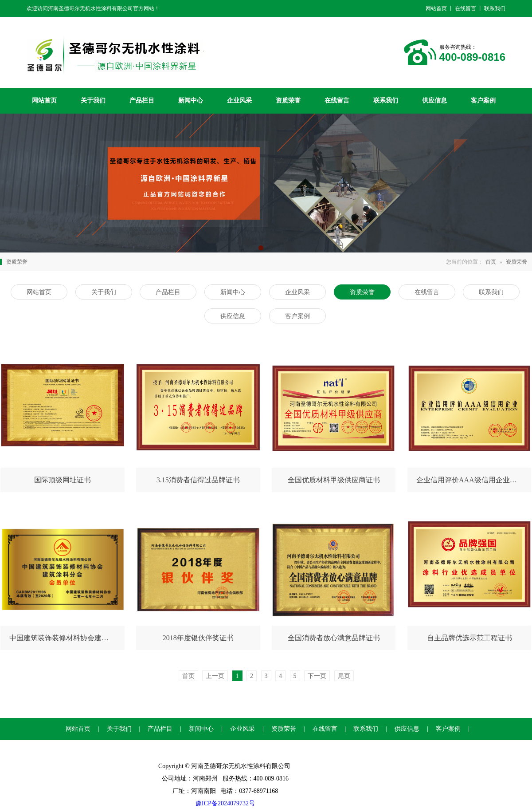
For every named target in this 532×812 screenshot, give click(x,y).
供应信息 (434, 101)
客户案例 (483, 101)
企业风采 (239, 101)
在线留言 (337, 101)
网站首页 (44, 101)
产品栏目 (142, 101)
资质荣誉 (288, 101)
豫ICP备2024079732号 (225, 803)
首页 (491, 262)
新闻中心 (191, 101)
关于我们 (93, 101)
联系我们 (386, 101)
